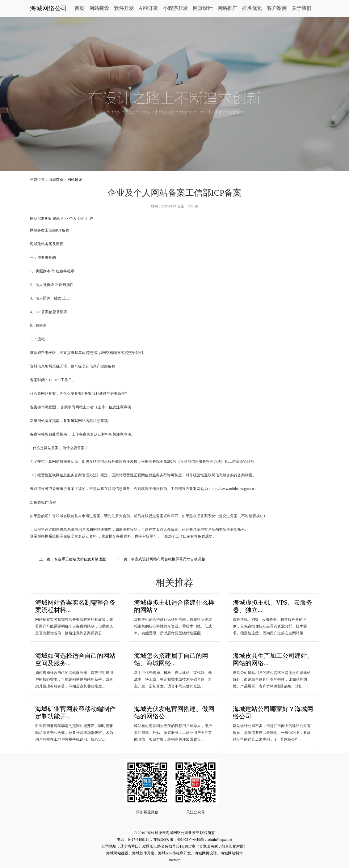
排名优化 (252, 8)
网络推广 (227, 8)
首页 (79, 8)
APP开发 (148, 8)
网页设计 (203, 8)
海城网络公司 (48, 8)
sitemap (174, 860)
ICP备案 (45, 219)
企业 (65, 219)
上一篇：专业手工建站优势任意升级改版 (73, 559)
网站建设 (99, 8)
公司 (81, 219)
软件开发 (124, 8)
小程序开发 (175, 8)
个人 (73, 219)
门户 (90, 219)
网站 (34, 219)
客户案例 (277, 8)
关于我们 (301, 8)
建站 (56, 219)
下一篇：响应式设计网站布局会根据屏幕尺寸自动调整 (161, 559)
